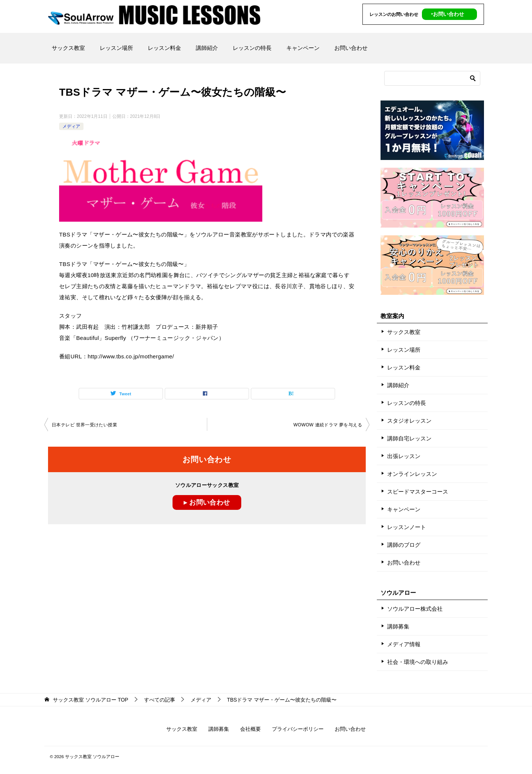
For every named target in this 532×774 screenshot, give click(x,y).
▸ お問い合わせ (207, 502)
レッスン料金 (164, 48)
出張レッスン (404, 456)
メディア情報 (404, 644)
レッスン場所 (116, 48)
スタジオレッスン (409, 421)
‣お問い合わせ (448, 14)
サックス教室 (68, 48)
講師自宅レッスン (409, 438)
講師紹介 (207, 48)
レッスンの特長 (252, 48)
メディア (71, 126)
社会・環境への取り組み (418, 662)
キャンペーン (303, 48)
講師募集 (398, 626)
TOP (91, 700)
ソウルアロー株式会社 (415, 609)
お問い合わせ (351, 48)
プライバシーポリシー (298, 729)
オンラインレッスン (412, 474)
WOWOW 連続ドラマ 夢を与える (328, 425)
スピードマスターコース (418, 492)
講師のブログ (404, 545)
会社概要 (250, 729)
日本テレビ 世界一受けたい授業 (84, 425)
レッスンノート (407, 527)
